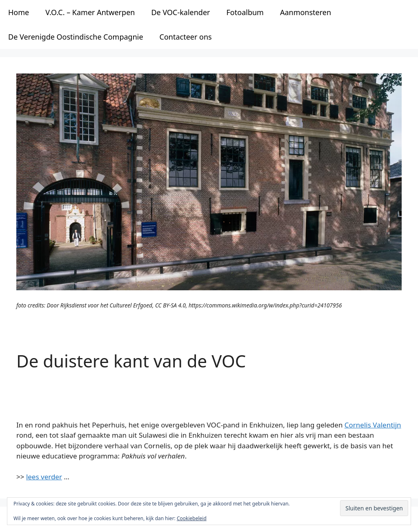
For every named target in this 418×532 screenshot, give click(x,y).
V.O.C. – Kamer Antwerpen (90, 12)
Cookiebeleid (192, 518)
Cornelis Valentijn (373, 425)
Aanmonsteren (306, 12)
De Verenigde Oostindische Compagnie (76, 37)
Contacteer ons (186, 37)
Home (19, 12)
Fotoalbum (245, 12)
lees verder (44, 477)
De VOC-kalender (180, 12)
